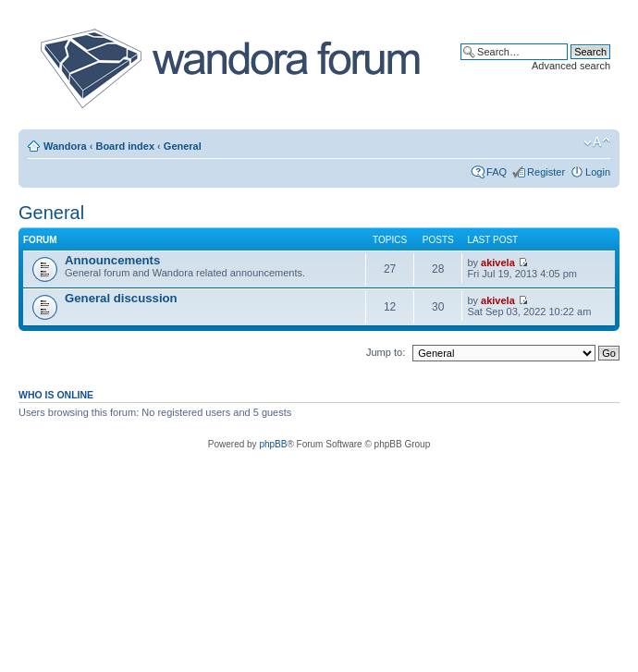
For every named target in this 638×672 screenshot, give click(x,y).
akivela (498, 263)
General (183, 146)
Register (546, 172)
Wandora (65, 146)
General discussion (121, 298)
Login (598, 172)
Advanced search (571, 66)
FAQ (497, 172)
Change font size (597, 142)
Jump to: (386, 352)
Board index (125, 146)
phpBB (273, 444)
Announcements (112, 260)
